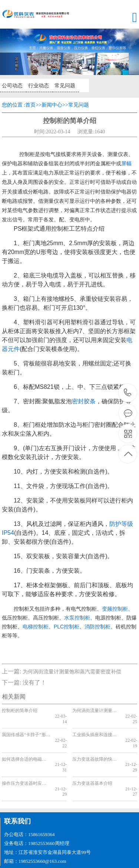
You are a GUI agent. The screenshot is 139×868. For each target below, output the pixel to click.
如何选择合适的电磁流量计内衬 (26, 748)
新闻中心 (52, 105)
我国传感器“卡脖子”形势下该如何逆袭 (26, 729)
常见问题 (64, 85)
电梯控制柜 (36, 627)
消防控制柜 (97, 627)
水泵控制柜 (77, 618)
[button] (10, 52)
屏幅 (126, 163)
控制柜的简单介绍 (20, 711)
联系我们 (17, 799)
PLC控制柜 (67, 627)
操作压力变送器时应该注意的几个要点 (26, 767)
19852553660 (128, 393)
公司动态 (12, 85)
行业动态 (38, 85)
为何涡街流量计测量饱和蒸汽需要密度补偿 (72, 672)
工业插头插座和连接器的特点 (97, 729)
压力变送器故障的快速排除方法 (97, 748)
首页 (30, 105)
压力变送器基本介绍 (92, 767)
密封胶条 (84, 401)
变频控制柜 (115, 609)
